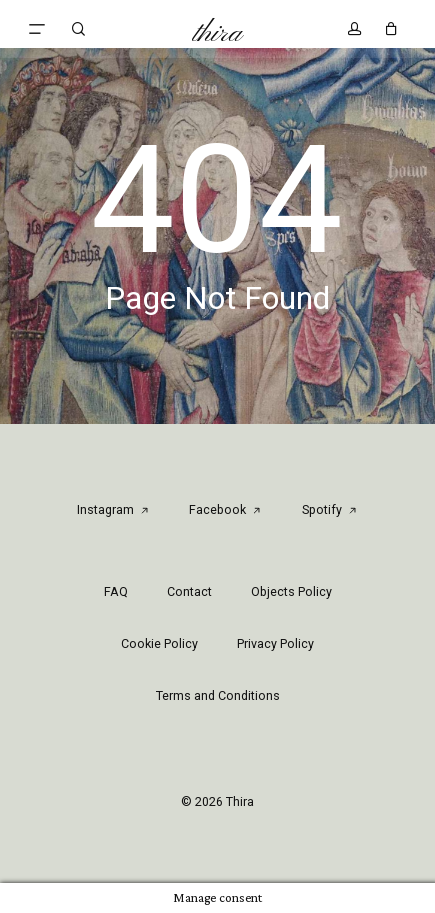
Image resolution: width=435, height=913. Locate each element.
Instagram (113, 509)
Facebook (225, 509)
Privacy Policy (275, 643)
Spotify (330, 509)
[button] (37, 29)
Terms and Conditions (218, 695)
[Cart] (386, 29)
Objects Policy (291, 591)
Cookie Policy (159, 643)
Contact (189, 591)
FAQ (116, 591)
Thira (217, 34)
